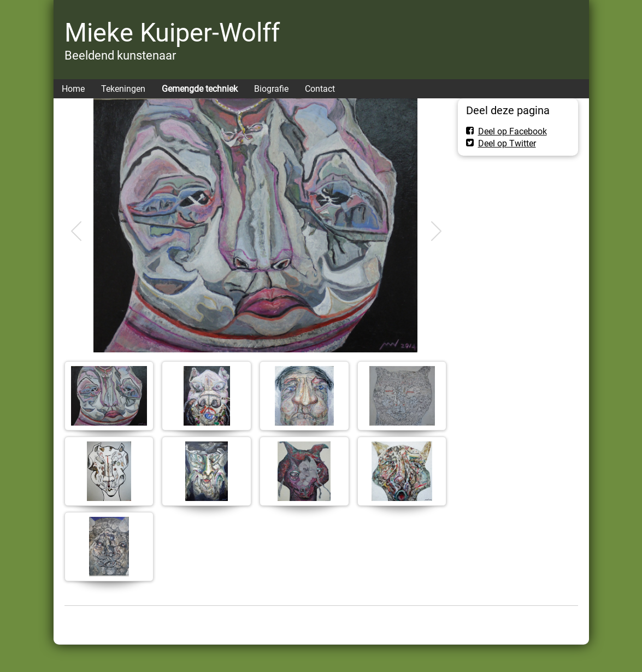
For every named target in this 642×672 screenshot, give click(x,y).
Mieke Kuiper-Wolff (172, 33)
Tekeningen (123, 89)
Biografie (271, 89)
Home (73, 89)
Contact (320, 89)
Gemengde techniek (200, 89)
